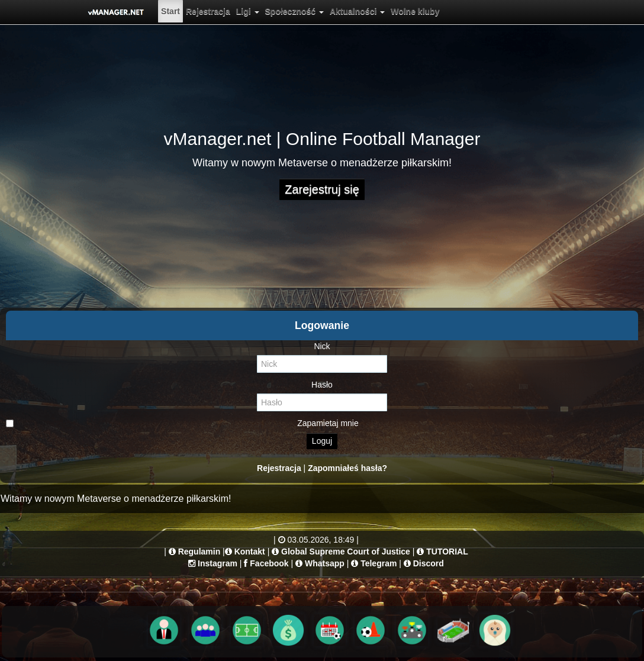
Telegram (379, 563)
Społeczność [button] (294, 11)
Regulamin (199, 552)
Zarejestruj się (322, 189)
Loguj (322, 441)
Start (170, 11)
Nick (322, 346)
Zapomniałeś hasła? (347, 468)
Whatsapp (325, 563)
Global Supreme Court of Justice (346, 552)
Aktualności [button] (357, 11)
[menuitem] (170, 11)
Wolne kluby (415, 11)
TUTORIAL (447, 552)
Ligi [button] (248, 11)
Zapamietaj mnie (182, 423)
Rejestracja (208, 11)
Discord (429, 563)
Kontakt (250, 552)
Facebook (269, 563)
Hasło (322, 385)
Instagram (218, 563)
